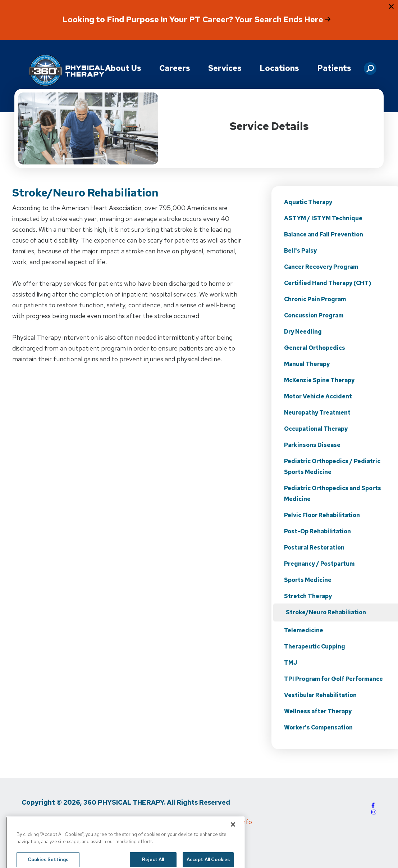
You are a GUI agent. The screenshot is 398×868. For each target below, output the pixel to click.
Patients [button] (334, 68)
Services (225, 68)
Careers (175, 68)
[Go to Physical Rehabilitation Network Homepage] (67, 71)
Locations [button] (279, 68)
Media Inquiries (139, 822)
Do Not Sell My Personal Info (211, 822)
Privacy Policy (41, 822)
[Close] (233, 834)
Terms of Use (89, 822)
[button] (370, 66)
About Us (123, 68)
